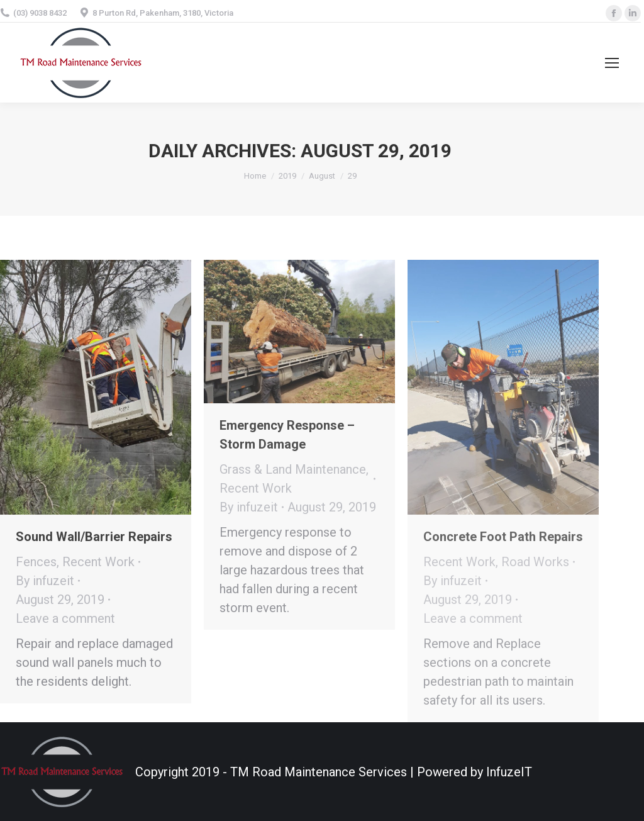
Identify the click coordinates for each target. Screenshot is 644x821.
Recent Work (98, 562)
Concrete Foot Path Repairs (503, 537)
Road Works (535, 562)
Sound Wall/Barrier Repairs (94, 537)
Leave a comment (65, 618)
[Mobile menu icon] (612, 63)
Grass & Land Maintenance (293, 469)
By (45, 581)
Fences (36, 562)
